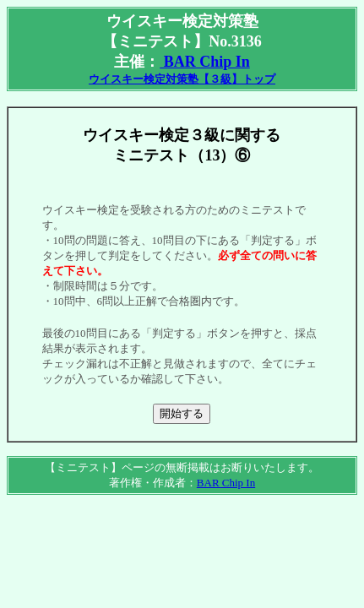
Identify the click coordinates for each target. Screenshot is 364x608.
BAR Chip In (205, 62)
